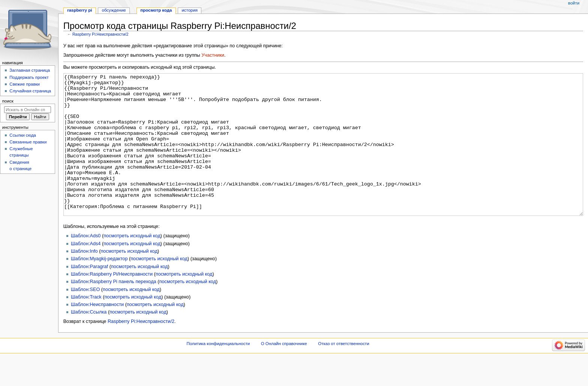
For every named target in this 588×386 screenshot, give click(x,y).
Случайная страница (30, 91)
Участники (213, 55)
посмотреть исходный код (132, 264)
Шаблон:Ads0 (86, 264)
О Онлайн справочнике (284, 372)
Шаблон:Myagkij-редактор (99, 287)
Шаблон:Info (84, 279)
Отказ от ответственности (343, 372)
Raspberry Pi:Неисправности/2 (100, 34)
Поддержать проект (29, 77)
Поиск (8, 101)
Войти (574, 3)
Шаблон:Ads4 (86, 272)
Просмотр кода (156, 10)
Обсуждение (114, 10)
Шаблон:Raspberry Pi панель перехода (114, 310)
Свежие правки (25, 84)
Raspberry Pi (79, 10)
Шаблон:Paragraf (89, 295)
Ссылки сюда (23, 135)
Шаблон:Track (86, 325)
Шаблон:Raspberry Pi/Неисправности (112, 302)
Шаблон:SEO (85, 318)
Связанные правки (28, 142)
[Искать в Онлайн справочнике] (28, 110)
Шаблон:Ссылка (89, 340)
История (190, 10)
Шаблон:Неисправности (97, 333)
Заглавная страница (30, 70)
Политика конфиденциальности (218, 372)
